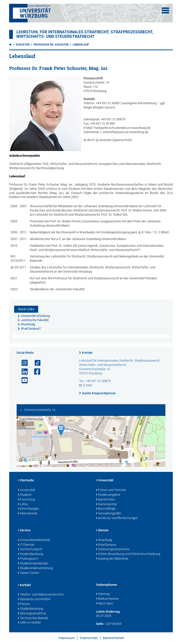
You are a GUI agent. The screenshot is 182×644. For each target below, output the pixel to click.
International (28, 514)
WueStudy (104, 540)
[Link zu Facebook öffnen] (35, 372)
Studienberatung (30, 554)
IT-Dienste (26, 545)
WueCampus (106, 545)
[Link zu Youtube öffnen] (23, 380)
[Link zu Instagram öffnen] (23, 363)
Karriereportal (106, 504)
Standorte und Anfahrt (34, 599)
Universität (26, 490)
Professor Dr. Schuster (51, 45)
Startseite (26, 481)
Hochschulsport (30, 549)
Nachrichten (106, 500)
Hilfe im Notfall (29, 623)
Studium (25, 495)
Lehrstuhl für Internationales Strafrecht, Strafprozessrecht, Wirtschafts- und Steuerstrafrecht (85, 34)
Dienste (102, 531)
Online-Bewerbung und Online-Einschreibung (128, 554)
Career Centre (28, 573)
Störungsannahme (32, 614)
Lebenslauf (81, 45)
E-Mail (88, 385)
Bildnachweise (107, 599)
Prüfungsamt (28, 559)
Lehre (23, 504)
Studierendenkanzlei (33, 564)
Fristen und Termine (111, 490)
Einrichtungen (28, 509)
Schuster (23, 45)
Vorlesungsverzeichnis (113, 549)
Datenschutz (89, 638)
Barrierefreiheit (113, 638)
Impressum (67, 638)
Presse (24, 604)
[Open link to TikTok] (35, 363)
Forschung (26, 500)
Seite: (100, 624)
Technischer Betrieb (33, 618)
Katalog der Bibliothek (112, 559)
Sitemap (103, 594)
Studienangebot (108, 495)
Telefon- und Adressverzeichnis (41, 595)
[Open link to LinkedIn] (23, 372)
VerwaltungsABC (109, 514)
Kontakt (87, 353)
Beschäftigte (106, 509)
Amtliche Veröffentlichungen (117, 518)
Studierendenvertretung (35, 568)
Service (24, 531)
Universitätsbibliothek (34, 540)
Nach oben (105, 604)
